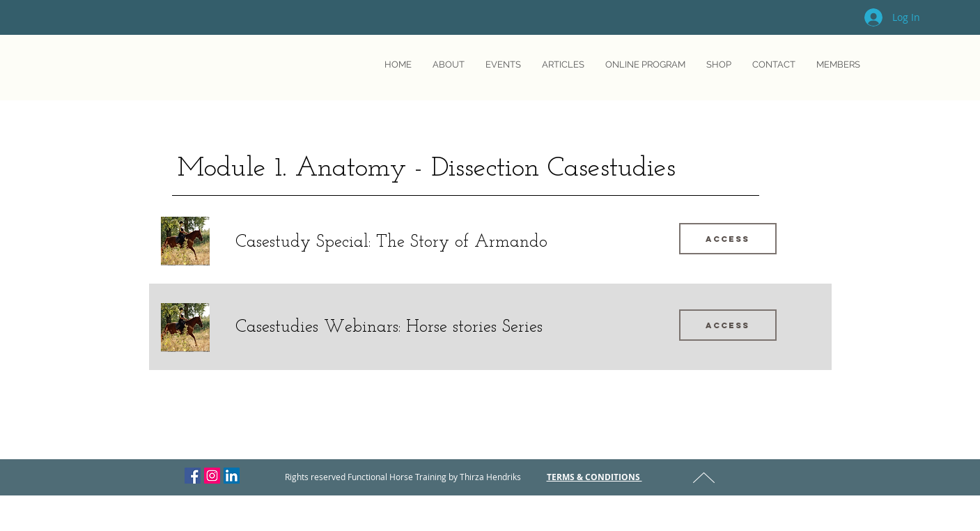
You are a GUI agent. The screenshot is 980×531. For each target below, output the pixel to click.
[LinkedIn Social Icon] (232, 476)
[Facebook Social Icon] (193, 476)
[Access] (728, 239)
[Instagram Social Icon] (212, 476)
